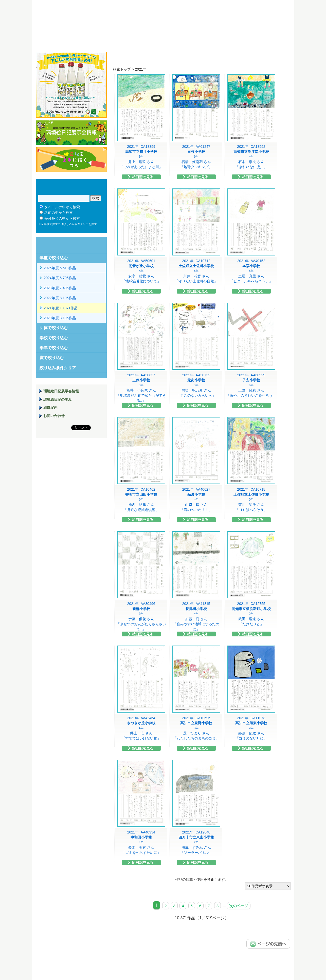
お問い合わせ (54, 416)
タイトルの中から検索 (62, 207)
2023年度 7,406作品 (60, 288)
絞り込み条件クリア (58, 368)
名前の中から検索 (59, 213)
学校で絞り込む (54, 338)
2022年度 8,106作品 (60, 298)
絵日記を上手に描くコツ (71, 159)
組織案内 (50, 408)
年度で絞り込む (54, 258)
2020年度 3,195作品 (60, 318)
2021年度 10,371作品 (61, 308)
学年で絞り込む (54, 348)
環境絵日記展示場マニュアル (71, 467)
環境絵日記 (100, 22)
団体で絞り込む (54, 328)
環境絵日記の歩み (58, 399)
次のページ (239, 906)
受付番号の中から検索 (62, 218)
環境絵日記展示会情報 (71, 133)
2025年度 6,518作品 (60, 268)
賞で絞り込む (52, 358)
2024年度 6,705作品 (60, 278)
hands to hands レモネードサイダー (71, 85)
